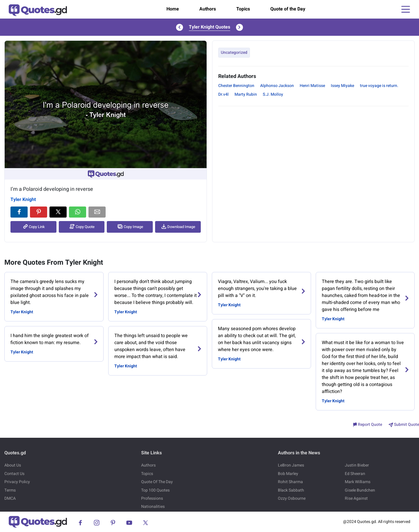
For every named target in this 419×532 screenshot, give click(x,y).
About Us (13, 465)
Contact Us (14, 474)
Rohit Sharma (290, 482)
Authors (208, 9)
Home (173, 9)
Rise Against (356, 498)
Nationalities (153, 507)
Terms (10, 490)
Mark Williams (358, 482)
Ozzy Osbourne (292, 498)
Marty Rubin (246, 94)
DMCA (10, 498)
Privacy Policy (17, 482)
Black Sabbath (291, 490)
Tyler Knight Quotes (210, 27)
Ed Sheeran (355, 474)
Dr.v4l (223, 94)
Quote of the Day (288, 9)
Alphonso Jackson (277, 86)
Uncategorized (234, 53)
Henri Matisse (312, 86)
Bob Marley (288, 474)
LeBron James (291, 465)
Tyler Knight (23, 200)
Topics (243, 9)
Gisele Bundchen (360, 490)
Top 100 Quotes (155, 490)
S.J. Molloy (273, 94)
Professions (152, 498)
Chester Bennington (236, 86)
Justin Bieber (357, 465)
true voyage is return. (379, 86)
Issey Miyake (342, 86)
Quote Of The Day (157, 482)
